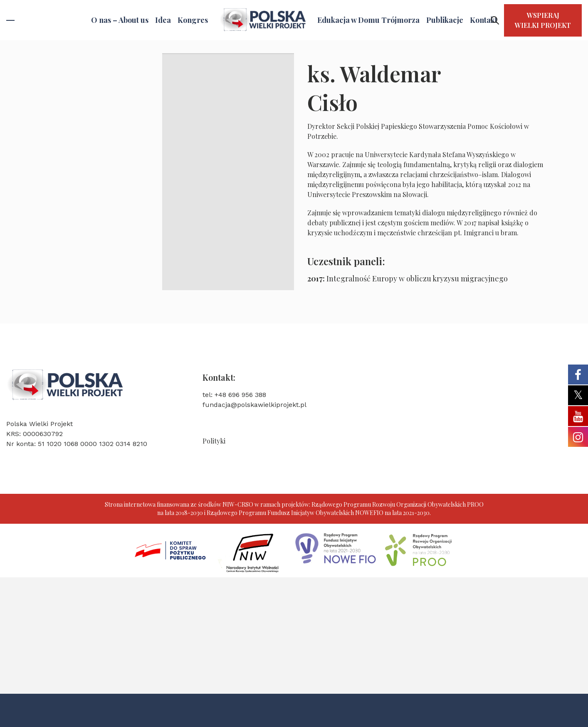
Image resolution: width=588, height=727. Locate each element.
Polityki (214, 441)
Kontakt (484, 20)
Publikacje (445, 20)
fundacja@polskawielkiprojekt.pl (254, 405)
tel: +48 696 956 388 (234, 395)
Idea (163, 20)
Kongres (193, 20)
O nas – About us (120, 20)
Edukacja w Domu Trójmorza (368, 20)
